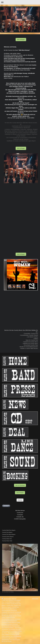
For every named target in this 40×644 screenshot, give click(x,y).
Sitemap (14, 599)
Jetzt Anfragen (21, 40)
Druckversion (6, 599)
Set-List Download (20, 485)
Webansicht (35, 599)
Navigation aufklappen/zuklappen (20, 2)
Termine (20, 500)
